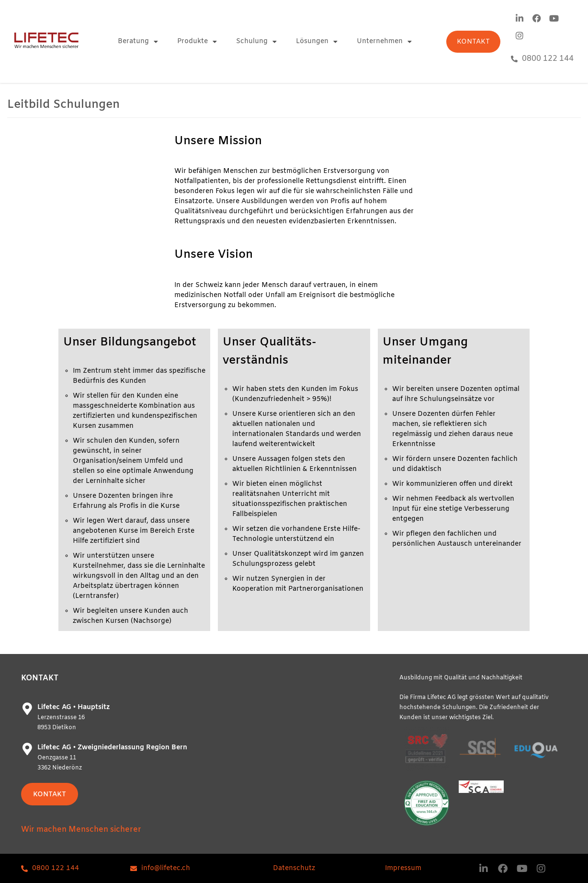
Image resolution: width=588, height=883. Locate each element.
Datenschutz (294, 868)
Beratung (138, 42)
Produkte (197, 42)
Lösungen (317, 42)
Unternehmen (384, 42)
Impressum (403, 868)
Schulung (256, 42)
